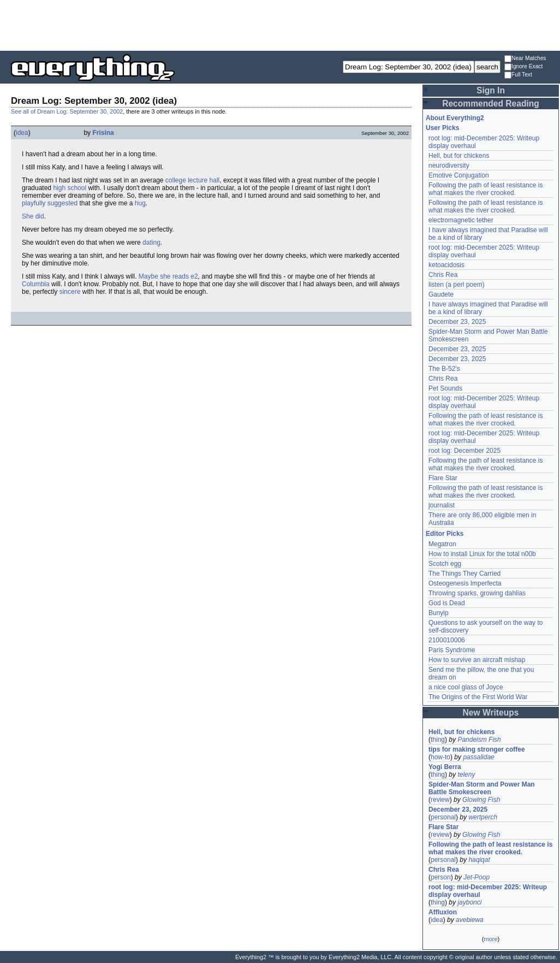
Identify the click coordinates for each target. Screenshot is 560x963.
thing (438, 740)
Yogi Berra (445, 767)
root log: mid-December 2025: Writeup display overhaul (488, 891)
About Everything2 (455, 118)
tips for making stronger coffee (477, 749)
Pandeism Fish (479, 740)
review (440, 800)
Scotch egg (445, 564)
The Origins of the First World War (478, 697)
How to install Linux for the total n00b (482, 554)
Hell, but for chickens (459, 156)
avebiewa (470, 920)
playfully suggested (50, 203)
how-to (440, 757)
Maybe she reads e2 (168, 276)
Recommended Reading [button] (491, 104)
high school (70, 188)
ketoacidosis (446, 265)
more (490, 939)
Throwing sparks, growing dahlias (477, 593)
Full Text (518, 75)
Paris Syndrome (452, 650)
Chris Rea (443, 275)
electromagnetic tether (461, 220)
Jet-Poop (476, 877)
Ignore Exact (523, 67)
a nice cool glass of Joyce (466, 687)
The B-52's (444, 369)
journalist (442, 505)
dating (151, 243)
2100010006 (447, 640)
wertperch (483, 817)
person (441, 877)
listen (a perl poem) (457, 285)
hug (140, 203)
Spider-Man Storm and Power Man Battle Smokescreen (482, 788)
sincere (70, 292)
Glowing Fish (481, 800)
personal (443, 817)
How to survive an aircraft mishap (477, 660)
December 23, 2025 (457, 322)
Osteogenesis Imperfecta (465, 583)
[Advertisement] (280, 25)
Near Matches (525, 59)
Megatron (442, 544)
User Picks (442, 128)
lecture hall (204, 180)
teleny (466, 775)
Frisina (103, 133)
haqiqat (479, 860)
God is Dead (447, 603)
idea (22, 133)
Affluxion (443, 912)
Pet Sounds (445, 388)
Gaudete (441, 294)
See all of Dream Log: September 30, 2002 (67, 111)
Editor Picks (445, 534)
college (176, 180)
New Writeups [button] (491, 713)
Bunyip (439, 613)
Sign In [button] (491, 90)
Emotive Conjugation (459, 175)
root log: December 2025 (464, 451)
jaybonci (469, 902)
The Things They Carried (464, 574)
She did (33, 216)
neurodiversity (449, 166)
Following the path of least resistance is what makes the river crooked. (485, 189)
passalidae (478, 757)
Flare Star (443, 478)
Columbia (36, 284)
